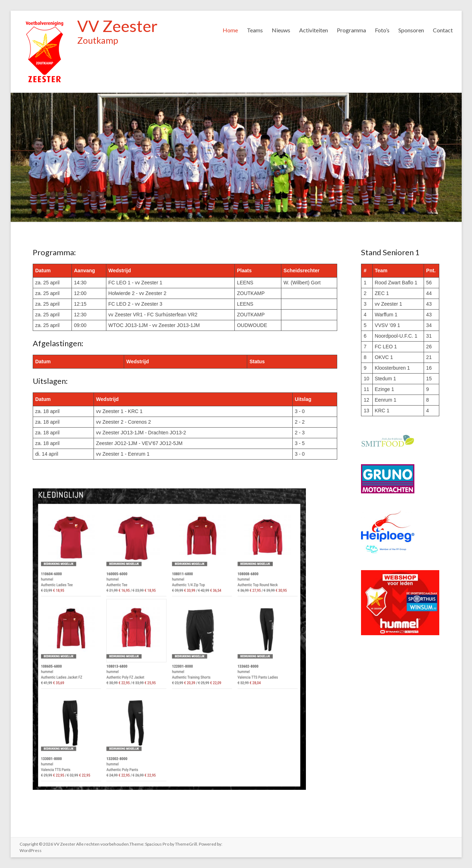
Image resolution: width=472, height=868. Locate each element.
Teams (255, 30)
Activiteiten (314, 30)
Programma (351, 30)
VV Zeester (117, 26)
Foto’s (382, 30)
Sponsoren (411, 30)
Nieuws (281, 30)
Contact (443, 30)
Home (230, 30)
